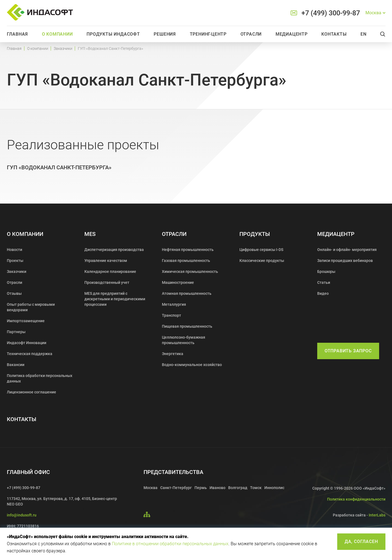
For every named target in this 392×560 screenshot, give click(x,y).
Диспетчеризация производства (114, 250)
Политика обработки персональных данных (40, 378)
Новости (15, 250)
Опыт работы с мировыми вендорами (31, 307)
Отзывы (14, 293)
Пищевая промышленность (187, 326)
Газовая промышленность (186, 261)
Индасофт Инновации (27, 343)
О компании (57, 34)
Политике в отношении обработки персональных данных (170, 544)
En (364, 34)
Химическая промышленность (190, 272)
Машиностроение (178, 282)
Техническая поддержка (30, 354)
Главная (18, 34)
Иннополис (274, 488)
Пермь (201, 488)
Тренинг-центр (208, 34)
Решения (165, 34)
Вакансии (16, 365)
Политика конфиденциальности (356, 499)
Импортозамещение (26, 321)
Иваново (218, 488)
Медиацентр (292, 34)
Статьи (324, 282)
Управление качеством (106, 261)
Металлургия (174, 304)
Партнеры (16, 332)
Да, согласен (361, 542)
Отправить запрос (348, 351)
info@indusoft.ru (22, 515)
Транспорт (171, 315)
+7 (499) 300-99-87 (331, 13)
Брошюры (326, 272)
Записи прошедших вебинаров (345, 261)
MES (90, 234)
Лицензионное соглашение (32, 392)
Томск (256, 488)
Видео (323, 293)
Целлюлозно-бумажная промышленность (184, 340)
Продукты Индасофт (113, 34)
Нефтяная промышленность (188, 250)
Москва (151, 488)
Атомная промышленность (187, 293)
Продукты (255, 234)
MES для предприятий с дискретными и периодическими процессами (115, 299)
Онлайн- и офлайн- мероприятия (347, 250)
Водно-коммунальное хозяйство (192, 365)
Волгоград (238, 488)
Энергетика (173, 354)
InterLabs (377, 515)
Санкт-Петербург (176, 488)
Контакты (334, 34)
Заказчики (63, 48)
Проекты (15, 261)
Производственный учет (107, 282)
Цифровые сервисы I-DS (261, 250)
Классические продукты (262, 261)
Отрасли (251, 34)
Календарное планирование (110, 272)
